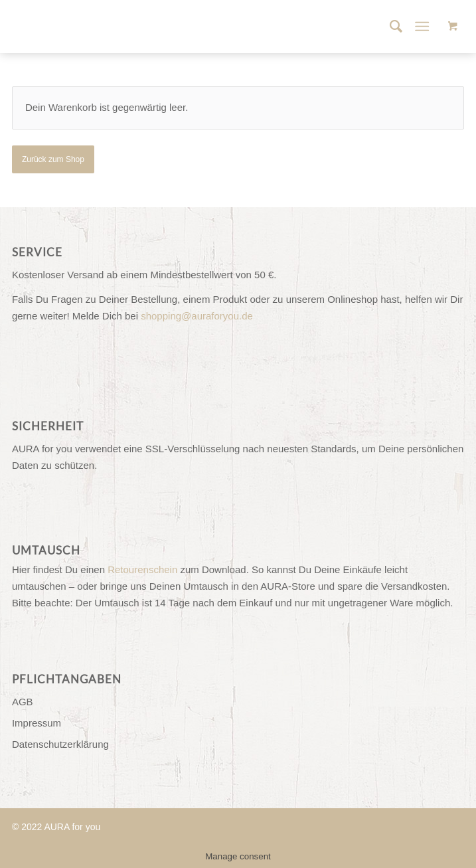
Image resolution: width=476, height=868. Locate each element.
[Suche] (389, 27)
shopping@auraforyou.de (197, 316)
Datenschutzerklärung (60, 744)
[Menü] (422, 27)
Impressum (37, 723)
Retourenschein (142, 569)
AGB (23, 702)
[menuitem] (389, 27)
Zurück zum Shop (53, 159)
